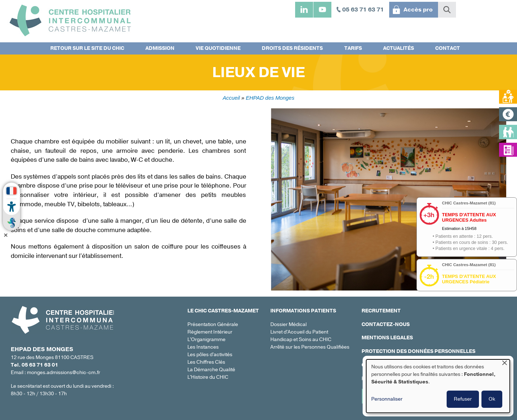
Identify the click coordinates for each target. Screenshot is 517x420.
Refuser (463, 399)
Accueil (231, 98)
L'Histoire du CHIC (208, 377)
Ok (492, 399)
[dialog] (438, 386)
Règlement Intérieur (210, 332)
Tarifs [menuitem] (353, 48)
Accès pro (418, 10)
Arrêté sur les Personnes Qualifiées (310, 347)
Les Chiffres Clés (206, 362)
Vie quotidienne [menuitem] (218, 48)
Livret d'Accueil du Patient (299, 332)
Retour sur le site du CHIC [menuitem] (87, 48)
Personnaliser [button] (387, 399)
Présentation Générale (213, 324)
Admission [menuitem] (160, 48)
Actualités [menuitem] (399, 48)
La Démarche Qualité (211, 370)
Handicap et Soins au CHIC (301, 339)
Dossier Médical (288, 324)
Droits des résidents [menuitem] (292, 48)
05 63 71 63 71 (363, 10)
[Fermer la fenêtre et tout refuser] (504, 364)
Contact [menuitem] (448, 48)
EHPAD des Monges (270, 98)
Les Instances (203, 347)
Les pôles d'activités (210, 355)
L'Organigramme (206, 339)
